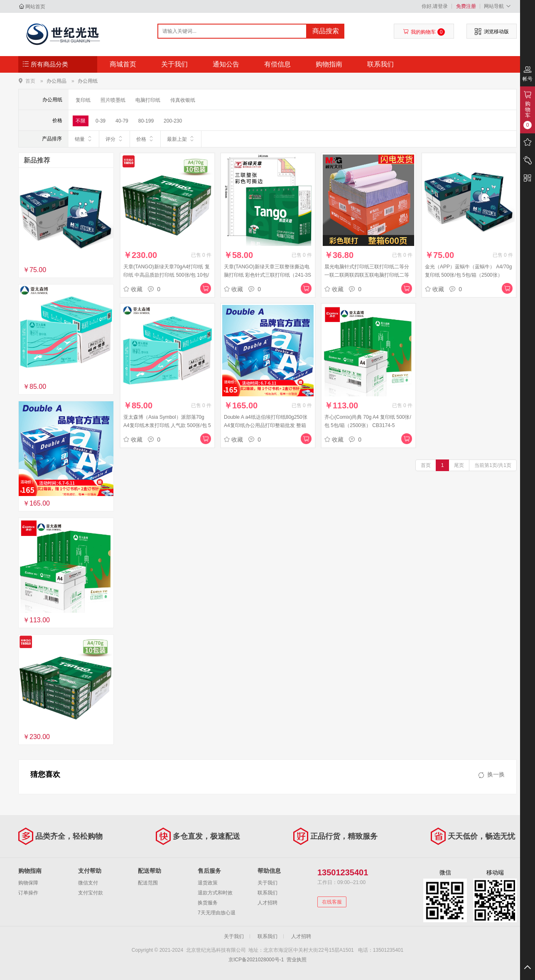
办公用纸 (88, 81)
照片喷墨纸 (113, 100)
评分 (114, 139)
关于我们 (174, 64)
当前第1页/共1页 (493, 465)
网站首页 (35, 7)
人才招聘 (267, 903)
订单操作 (28, 893)
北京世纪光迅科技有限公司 (63, 34)
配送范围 (148, 883)
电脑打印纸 (148, 100)
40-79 (122, 121)
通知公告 (226, 64)
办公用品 (56, 81)
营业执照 (297, 960)
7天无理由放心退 (217, 913)
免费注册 (466, 6)
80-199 (146, 121)
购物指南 (329, 64)
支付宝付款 (91, 893)
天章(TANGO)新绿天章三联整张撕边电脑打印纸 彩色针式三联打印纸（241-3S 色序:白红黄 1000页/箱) (267, 275)
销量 (84, 139)
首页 (30, 81)
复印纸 (83, 100)
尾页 (459, 465)
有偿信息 (277, 64)
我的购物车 (424, 32)
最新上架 (181, 139)
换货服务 (208, 903)
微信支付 (88, 883)
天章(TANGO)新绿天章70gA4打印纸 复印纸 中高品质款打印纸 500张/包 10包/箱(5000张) (167, 275)
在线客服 (332, 902)
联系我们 (380, 64)
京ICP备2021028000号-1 (256, 960)
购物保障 (28, 883)
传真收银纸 (183, 100)
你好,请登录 (435, 6)
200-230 (173, 121)
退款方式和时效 (215, 893)
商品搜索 (326, 31)
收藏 (133, 289)
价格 (145, 139)
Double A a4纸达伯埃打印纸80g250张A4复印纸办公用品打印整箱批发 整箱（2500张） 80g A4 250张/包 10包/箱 (266, 425)
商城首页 (123, 64)
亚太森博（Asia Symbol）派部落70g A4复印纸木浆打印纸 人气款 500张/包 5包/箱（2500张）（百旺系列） (167, 425)
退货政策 (208, 883)
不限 (81, 121)
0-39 (101, 121)
